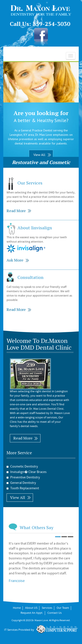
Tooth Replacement (23, 488)
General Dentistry (21, 483)
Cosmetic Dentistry (22, 467)
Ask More (15, 260)
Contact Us (55, 613)
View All (39, 155)
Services (47, 608)
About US (31, 608)
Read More (16, 211)
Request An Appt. (32, 613)
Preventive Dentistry (23, 478)
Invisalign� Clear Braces (27, 472)
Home (17, 608)
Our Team (63, 608)
